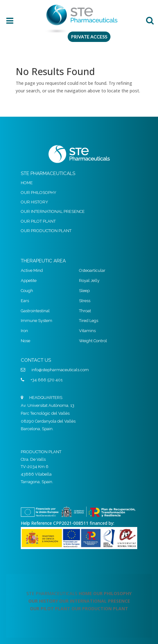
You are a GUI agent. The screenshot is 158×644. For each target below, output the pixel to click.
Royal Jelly (89, 281)
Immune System (37, 321)
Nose (25, 341)
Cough (27, 291)
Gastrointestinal (35, 311)
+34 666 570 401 (47, 380)
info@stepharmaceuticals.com (60, 370)
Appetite (29, 281)
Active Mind (32, 270)
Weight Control (93, 341)
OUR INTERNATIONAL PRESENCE (53, 211)
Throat (85, 311)
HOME (27, 183)
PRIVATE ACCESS (89, 37)
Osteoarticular (92, 270)
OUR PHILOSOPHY (39, 193)
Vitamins (87, 331)
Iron (24, 331)
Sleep (84, 291)
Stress (85, 301)
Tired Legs (89, 321)
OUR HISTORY (34, 202)
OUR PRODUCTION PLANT (46, 231)
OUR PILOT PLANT (38, 221)
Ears (25, 301)
